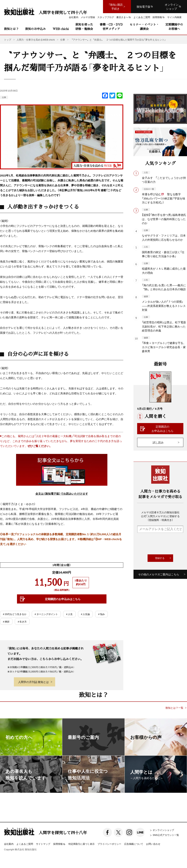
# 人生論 (85, 614)
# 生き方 (22, 622)
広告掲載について (134, 844)
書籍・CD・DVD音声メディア (111, 27)
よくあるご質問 (25, 844)
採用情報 (59, 844)
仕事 (4, 97)
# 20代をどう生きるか (15, 614)
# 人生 (69, 614)
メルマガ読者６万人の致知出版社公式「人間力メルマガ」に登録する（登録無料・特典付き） (160, 516)
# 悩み (101, 614)
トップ (8, 40)
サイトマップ (43, 844)
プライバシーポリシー (109, 844)
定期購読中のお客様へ (174, 27)
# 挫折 (6, 622)
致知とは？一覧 (174, 708)
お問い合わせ (153, 844)
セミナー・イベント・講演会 (144, 27)
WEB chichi (61, 29)
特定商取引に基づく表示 (82, 844)
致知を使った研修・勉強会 (84, 27)
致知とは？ (11, 29)
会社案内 (9, 844)
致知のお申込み (35, 29)
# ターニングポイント (46, 614)
